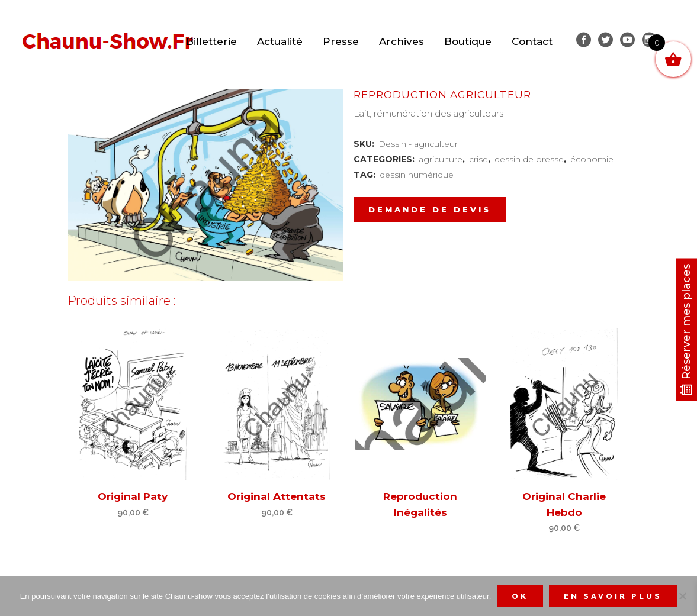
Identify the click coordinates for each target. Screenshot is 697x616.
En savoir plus (613, 596)
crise (478, 159)
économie (592, 159)
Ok (520, 596)
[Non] (682, 596)
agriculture (441, 159)
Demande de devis (430, 209)
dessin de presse (529, 159)
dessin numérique (417, 175)
